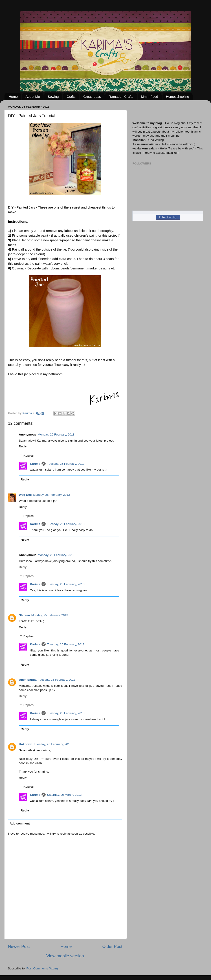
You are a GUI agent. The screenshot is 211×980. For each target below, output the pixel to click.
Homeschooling (177, 97)
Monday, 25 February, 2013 (56, 434)
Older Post (112, 946)
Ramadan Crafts (121, 97)
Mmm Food (149, 97)
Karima (35, 464)
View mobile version (65, 956)
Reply (23, 446)
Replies (29, 456)
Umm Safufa (28, 680)
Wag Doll (25, 495)
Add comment (20, 823)
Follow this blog (168, 217)
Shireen (24, 615)
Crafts (71, 97)
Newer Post (19, 946)
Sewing (53, 97)
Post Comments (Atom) (42, 968)
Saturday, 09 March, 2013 (64, 795)
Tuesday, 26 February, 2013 (66, 464)
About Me (33, 97)
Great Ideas (92, 97)
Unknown (26, 744)
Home (13, 97)
